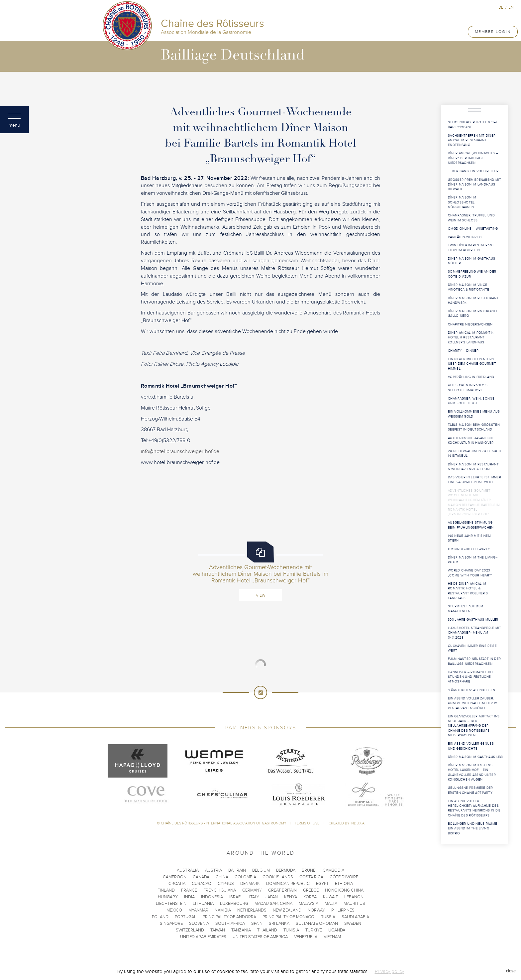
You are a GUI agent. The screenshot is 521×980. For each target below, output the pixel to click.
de (501, 7)
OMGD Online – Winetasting (473, 229)
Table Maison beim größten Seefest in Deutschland (474, 427)
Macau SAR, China (273, 904)
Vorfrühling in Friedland (471, 377)
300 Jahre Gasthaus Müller (473, 620)
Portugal (186, 917)
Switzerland (190, 930)
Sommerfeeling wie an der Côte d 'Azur (472, 274)
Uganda (337, 930)
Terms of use (308, 823)
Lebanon (354, 897)
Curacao (202, 884)
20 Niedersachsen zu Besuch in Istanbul (474, 453)
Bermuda (286, 870)
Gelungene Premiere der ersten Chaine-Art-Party (470, 790)
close (511, 971)
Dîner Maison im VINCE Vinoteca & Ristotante (469, 287)
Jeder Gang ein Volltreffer (473, 171)
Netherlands (252, 910)
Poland (160, 917)
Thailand (267, 930)
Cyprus (226, 884)
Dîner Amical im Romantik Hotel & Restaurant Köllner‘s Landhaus (471, 338)
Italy (254, 897)
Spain (257, 923)
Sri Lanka (279, 923)
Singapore (171, 923)
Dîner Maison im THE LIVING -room (473, 560)
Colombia (245, 877)
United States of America (260, 937)
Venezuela (306, 937)
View (260, 595)
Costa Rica (311, 877)
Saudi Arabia (355, 917)
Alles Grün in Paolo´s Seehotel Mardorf (468, 388)
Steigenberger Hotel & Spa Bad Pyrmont (473, 125)
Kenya (291, 897)
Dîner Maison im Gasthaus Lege (475, 757)
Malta (331, 904)
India (189, 897)
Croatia (177, 884)
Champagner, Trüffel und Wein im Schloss (471, 218)
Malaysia (309, 904)
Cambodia (333, 870)
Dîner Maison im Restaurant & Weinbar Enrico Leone (473, 467)
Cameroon (175, 877)
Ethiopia (344, 884)
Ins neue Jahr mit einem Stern (469, 538)
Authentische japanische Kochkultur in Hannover (471, 440)
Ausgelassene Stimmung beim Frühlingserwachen (471, 525)
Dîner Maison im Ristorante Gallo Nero (473, 313)
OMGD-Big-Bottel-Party (469, 549)
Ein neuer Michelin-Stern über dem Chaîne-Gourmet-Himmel (472, 364)
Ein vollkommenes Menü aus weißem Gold (474, 414)
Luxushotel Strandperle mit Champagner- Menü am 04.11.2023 (474, 633)
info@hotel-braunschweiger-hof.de (180, 451)
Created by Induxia (347, 823)
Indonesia (212, 897)
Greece (311, 890)
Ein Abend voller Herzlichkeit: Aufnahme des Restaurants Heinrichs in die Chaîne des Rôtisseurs (474, 808)
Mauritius (354, 904)
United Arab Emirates (203, 937)
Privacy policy (389, 971)
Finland (166, 890)
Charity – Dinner (463, 351)
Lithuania (203, 904)
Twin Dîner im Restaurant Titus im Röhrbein (471, 248)
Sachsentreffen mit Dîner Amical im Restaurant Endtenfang (472, 140)
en (511, 7)
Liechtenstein (171, 904)
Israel (236, 897)
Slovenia (199, 923)
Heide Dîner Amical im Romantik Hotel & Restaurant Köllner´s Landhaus (468, 591)
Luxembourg (234, 904)
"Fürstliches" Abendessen (471, 690)
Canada (201, 877)
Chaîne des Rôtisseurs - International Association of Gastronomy (224, 823)
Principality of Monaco (288, 917)
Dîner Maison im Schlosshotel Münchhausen (462, 202)
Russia (328, 917)
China (222, 877)
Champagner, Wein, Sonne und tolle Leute (471, 401)
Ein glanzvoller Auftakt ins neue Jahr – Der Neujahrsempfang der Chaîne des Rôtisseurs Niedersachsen (474, 726)
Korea (310, 897)
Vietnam (332, 937)
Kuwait (330, 897)
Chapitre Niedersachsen (470, 324)
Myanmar (198, 910)
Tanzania (241, 930)
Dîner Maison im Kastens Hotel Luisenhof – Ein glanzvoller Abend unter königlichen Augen (472, 772)
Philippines (343, 910)
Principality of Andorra (229, 917)
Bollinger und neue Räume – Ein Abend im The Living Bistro (474, 829)
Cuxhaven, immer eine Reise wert (472, 648)
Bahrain (237, 870)
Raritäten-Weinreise (466, 237)
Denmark (250, 884)
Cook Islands (278, 877)
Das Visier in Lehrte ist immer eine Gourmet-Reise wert (474, 480)
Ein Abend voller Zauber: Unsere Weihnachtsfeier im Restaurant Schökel (473, 703)
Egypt (322, 884)
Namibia (223, 910)
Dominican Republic (288, 884)
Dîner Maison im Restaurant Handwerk (473, 301)
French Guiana (220, 890)
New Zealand (287, 910)
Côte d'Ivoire (344, 877)
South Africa (230, 923)
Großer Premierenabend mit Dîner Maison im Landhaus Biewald (474, 185)
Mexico (174, 910)
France (189, 890)
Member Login (493, 32)
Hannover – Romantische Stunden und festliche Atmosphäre (471, 677)
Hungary (168, 897)
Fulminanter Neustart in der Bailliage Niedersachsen (474, 661)
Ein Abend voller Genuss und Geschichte (471, 746)
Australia (188, 870)
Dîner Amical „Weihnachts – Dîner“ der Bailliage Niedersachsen (473, 158)
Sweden (353, 923)
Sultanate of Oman (317, 923)
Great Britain (282, 890)
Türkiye (314, 930)
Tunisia (291, 930)
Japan (272, 897)
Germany (252, 890)
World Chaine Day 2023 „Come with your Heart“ (470, 573)
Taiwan (218, 930)
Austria (213, 870)
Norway (316, 910)
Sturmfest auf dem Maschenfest (466, 609)
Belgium (261, 870)
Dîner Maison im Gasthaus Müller (471, 261)
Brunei (309, 870)
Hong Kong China (344, 890)
